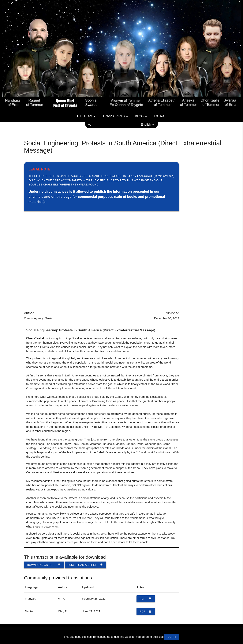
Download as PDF (44, 565)
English (148, 125)
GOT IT (172, 637)
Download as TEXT (86, 565)
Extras (160, 116)
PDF (146, 599)
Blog (142, 116)
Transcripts (116, 116)
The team (87, 116)
